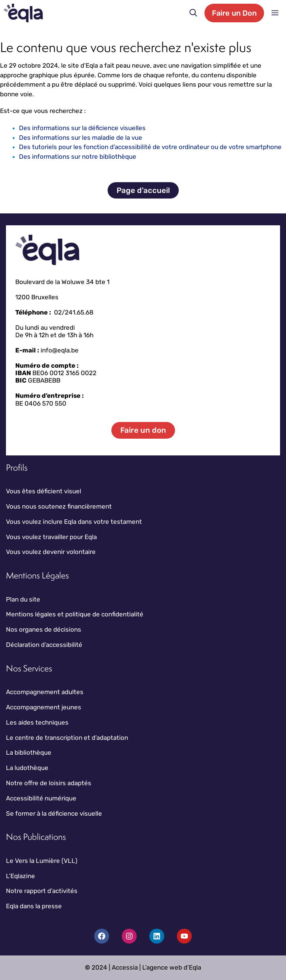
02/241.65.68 (74, 312)
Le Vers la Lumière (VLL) (42, 861)
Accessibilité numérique (41, 798)
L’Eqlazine (20, 876)
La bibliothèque (29, 752)
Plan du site (23, 599)
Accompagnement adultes (45, 692)
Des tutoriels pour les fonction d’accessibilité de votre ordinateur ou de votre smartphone (150, 147)
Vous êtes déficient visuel (44, 491)
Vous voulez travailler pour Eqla (51, 537)
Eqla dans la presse (34, 906)
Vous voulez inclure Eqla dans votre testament (74, 522)
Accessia (125, 967)
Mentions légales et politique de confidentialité (75, 614)
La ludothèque (27, 768)
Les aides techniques (37, 722)
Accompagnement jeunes (44, 707)
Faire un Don (234, 13)
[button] (193, 13)
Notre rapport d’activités (42, 891)
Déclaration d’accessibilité (44, 645)
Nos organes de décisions (44, 629)
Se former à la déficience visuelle (54, 813)
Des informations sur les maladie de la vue (81, 138)
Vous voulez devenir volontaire (51, 552)
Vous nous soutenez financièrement (59, 506)
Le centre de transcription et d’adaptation (67, 738)
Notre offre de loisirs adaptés (49, 783)
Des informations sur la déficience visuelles (82, 128)
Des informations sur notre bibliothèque (78, 157)
